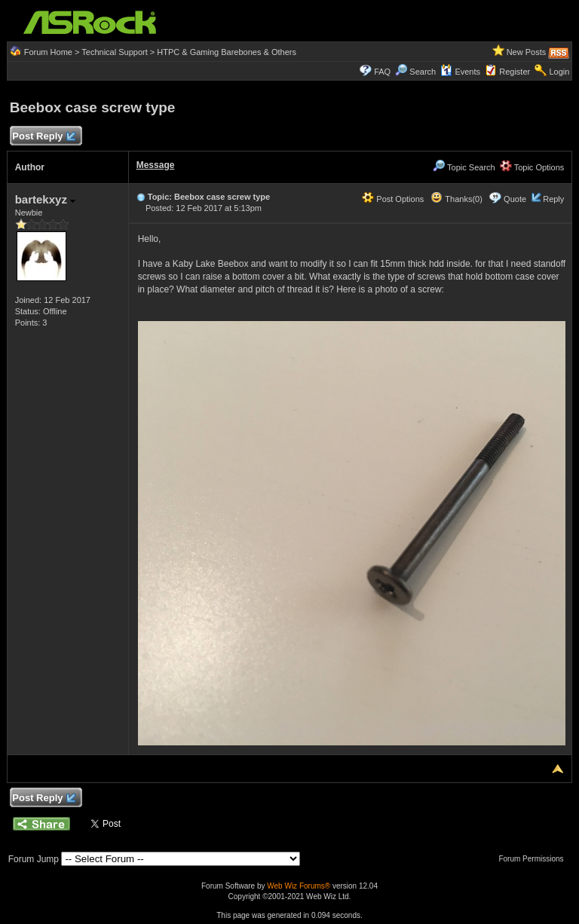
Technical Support (114, 52)
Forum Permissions (535, 859)
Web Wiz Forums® (299, 886)
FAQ (382, 72)
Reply (553, 199)
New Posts (527, 52)
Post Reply (44, 137)
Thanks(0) (456, 199)
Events (460, 72)
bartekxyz (45, 199)
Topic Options (532, 167)
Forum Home (48, 52)
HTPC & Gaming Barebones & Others (227, 52)
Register (515, 72)
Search (423, 72)
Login (559, 72)
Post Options (393, 199)
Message (156, 165)
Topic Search (464, 167)
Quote (515, 199)
